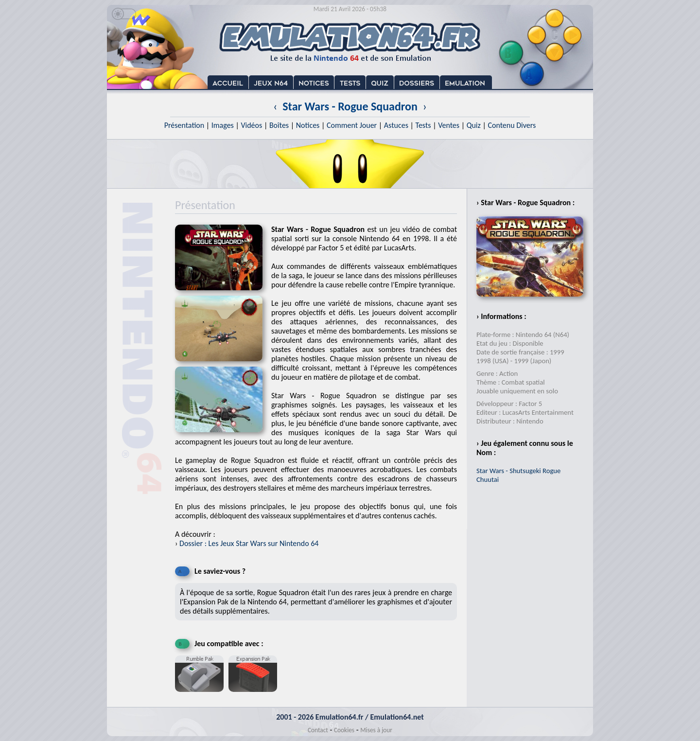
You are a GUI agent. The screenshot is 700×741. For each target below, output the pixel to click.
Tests (423, 125)
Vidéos (251, 125)
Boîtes (279, 125)
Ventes (449, 125)
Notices (308, 125)
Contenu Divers (512, 125)
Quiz (474, 125)
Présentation (184, 125)
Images (223, 125)
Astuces (396, 125)
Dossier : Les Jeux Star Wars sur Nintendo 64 (249, 543)
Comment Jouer (352, 125)
